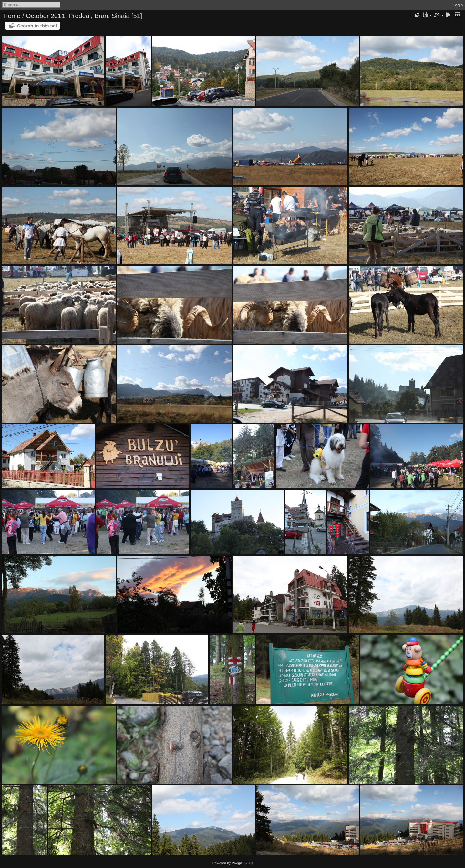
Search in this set (37, 26)
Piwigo (237, 863)
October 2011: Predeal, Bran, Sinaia (78, 16)
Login (458, 5)
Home (12, 16)
